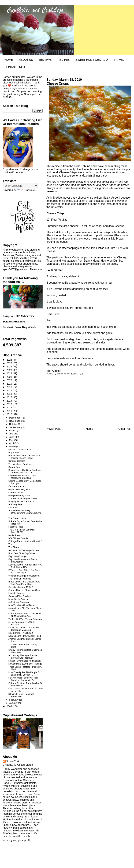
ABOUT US (26, 60)
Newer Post (53, 429)
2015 (10, 397)
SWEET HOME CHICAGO (92, 60)
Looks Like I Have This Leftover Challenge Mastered (24, 629)
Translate (26, 190)
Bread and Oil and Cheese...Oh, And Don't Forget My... (24, 583)
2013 (10, 404)
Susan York (13, 761)
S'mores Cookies (17, 461)
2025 (10, 363)
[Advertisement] (73, 402)
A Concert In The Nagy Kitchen (24, 550)
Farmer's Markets (17, 486)
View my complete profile (17, 840)
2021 (10, 377)
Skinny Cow (14, 467)
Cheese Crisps (58, 83)
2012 (10, 407)
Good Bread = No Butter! (21, 633)
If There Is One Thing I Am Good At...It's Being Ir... (24, 571)
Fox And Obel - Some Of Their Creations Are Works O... (23, 679)
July (11, 434)
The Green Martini (17, 518)
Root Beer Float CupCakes (22, 553)
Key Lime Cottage (17, 556)
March (13, 447)
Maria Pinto (14, 535)
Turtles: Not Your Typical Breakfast (25, 619)
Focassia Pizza (16, 527)
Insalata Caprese (17, 593)
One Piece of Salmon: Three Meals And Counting (22, 477)
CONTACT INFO (15, 67)
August (13, 431)
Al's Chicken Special (18, 538)
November (15, 421)
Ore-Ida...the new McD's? (21, 587)
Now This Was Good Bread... (23, 605)
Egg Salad (14, 453)
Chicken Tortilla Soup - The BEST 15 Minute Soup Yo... (25, 615)
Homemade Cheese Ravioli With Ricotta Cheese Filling (24, 457)
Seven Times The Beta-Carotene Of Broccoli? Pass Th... (25, 471)
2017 (10, 391)
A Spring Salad (16, 504)
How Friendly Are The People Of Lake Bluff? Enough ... (24, 674)
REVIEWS (45, 60)
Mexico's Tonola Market (20, 450)
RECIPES (64, 60)
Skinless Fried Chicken (20, 596)
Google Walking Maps (19, 496)
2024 (10, 367)
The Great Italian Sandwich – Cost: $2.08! (23, 531)
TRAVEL (119, 60)
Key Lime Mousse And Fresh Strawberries (23, 561)
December (15, 418)
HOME (9, 60)
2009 (10, 706)
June (12, 437)
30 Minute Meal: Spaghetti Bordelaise (21, 695)
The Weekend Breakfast (20, 464)
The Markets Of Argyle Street (23, 498)
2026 (10, 360)
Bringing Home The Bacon (21, 501)
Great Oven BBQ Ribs (19, 490)
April (12, 443)
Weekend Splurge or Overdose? (24, 576)
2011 (10, 411)
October (14, 424)
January (14, 703)
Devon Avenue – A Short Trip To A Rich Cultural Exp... (25, 566)
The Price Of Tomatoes (20, 579)
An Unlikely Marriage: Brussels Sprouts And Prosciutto (23, 657)
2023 (10, 370)
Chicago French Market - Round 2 (25, 541)
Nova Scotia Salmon (18, 599)
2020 (10, 380)
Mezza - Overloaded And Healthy (25, 661)
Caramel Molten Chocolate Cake (24, 590)
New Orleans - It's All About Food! (25, 636)
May (12, 440)
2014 (10, 401)
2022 (10, 373)
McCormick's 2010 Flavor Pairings (25, 664)
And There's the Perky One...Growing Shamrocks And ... (25, 513)
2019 (10, 384)
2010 (10, 414)
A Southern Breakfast (19, 602)
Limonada (13, 508)
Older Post (125, 429)
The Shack (14, 547)
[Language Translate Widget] (20, 186)
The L (11, 544)
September (15, 427)
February (14, 700)
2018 (10, 387)
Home (90, 429)
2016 (10, 394)
